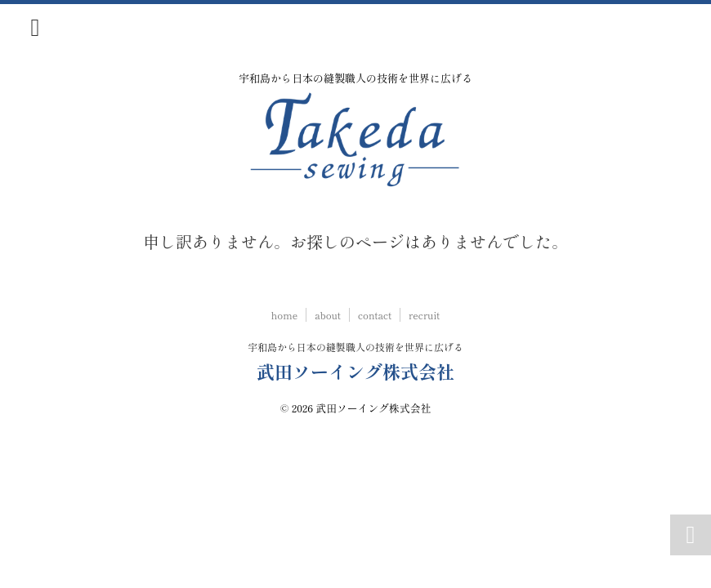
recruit (424, 315)
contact (375, 315)
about (328, 315)
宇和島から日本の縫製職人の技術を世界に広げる (355, 347)
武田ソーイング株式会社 (355, 371)
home (284, 315)
